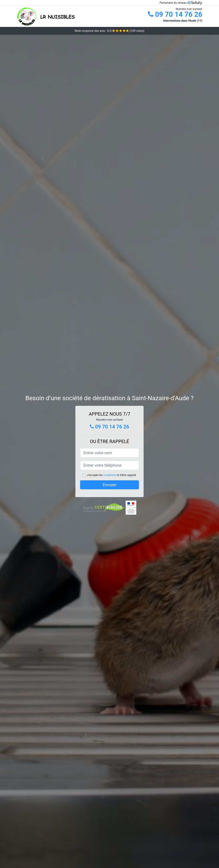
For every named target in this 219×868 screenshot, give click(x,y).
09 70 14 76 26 (175, 14)
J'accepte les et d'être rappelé (111, 475)
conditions (110, 475)
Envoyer (109, 485)
